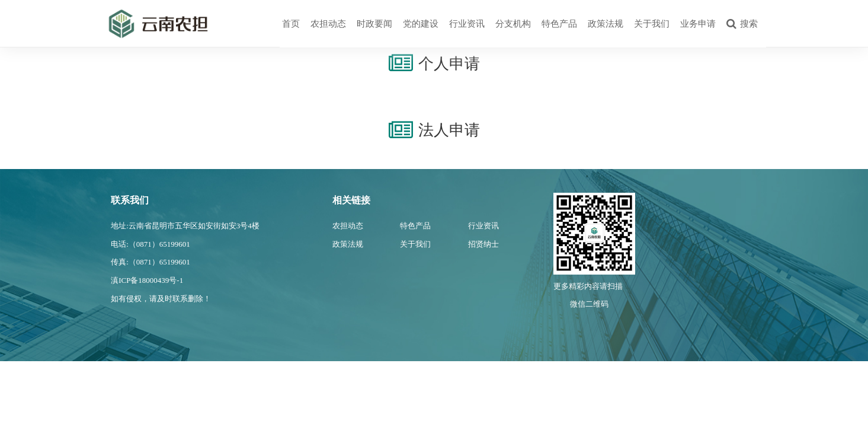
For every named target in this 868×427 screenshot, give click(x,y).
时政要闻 (374, 24)
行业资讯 (467, 24)
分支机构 (513, 24)
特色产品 (559, 24)
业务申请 (698, 24)
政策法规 (606, 24)
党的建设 (421, 24)
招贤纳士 (483, 244)
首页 (291, 24)
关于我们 (652, 24)
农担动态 (328, 24)
